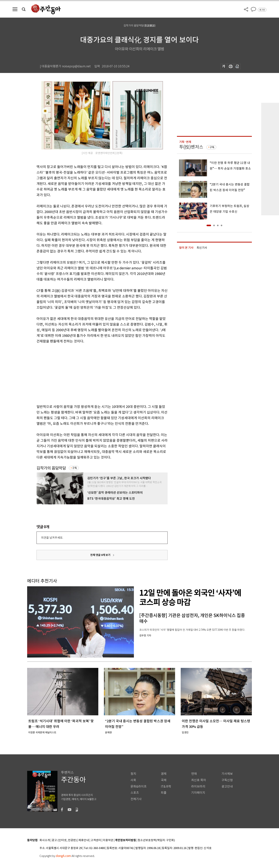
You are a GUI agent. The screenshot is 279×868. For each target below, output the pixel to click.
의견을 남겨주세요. (52, 538)
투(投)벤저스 (191, 147)
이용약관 (108, 840)
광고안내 (227, 787)
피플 (164, 793)
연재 (194, 774)
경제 (164, 774)
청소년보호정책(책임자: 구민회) (156, 840)
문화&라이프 (139, 787)
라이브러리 (198, 787)
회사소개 (45, 840)
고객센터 (96, 840)
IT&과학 (166, 787)
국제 (164, 780)
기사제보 (227, 774)
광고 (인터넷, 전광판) (64, 840)
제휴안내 (84, 840)
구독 (75, 468)
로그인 (262, 10)
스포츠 (135, 793)
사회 (133, 780)
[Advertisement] (93, 373)
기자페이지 (198, 793)
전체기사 (136, 799)
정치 (133, 774)
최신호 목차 (199, 780)
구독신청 (227, 780)
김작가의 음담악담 (51, 468)
